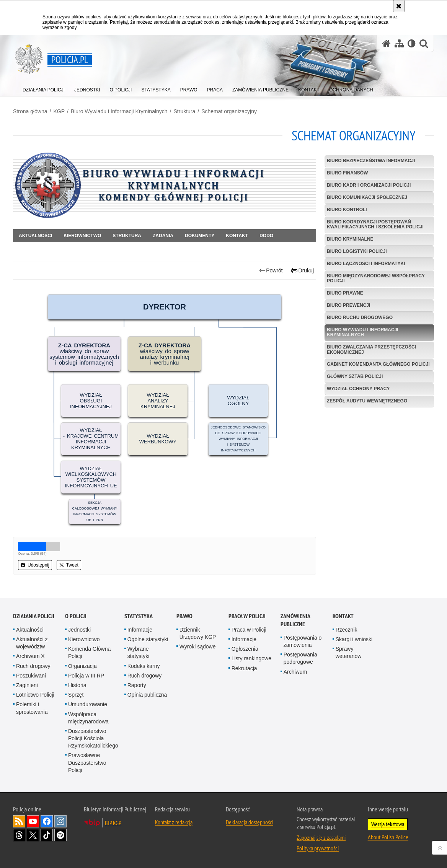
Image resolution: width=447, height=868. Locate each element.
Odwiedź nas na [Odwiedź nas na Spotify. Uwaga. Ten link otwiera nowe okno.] (60, 835)
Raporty (137, 685)
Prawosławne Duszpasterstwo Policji (87, 762)
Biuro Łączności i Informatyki (366, 264)
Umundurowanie (88, 704)
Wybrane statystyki (139, 652)
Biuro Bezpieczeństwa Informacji (371, 161)
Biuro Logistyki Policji (357, 251)
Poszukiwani (31, 676)
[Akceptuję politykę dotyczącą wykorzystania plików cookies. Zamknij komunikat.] (399, 6)
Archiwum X (30, 656)
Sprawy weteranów (349, 652)
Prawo (184, 616)
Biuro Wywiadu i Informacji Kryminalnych (119, 111)
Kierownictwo (82, 236)
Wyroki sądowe (198, 647)
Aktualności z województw (32, 643)
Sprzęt (76, 695)
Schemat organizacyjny (229, 111)
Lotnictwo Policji (35, 695)
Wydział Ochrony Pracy (358, 389)
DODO (266, 236)
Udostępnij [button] (35, 565)
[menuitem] (44, 88)
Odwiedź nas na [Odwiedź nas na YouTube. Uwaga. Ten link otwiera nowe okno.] (33, 821)
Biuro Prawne (345, 293)
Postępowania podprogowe (300, 658)
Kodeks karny (144, 666)
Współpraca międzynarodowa (88, 718)
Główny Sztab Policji (355, 376)
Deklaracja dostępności (250, 822)
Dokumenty (200, 236)
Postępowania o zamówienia (303, 641)
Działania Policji (34, 616)
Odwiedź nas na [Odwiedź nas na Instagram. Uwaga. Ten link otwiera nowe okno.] (60, 821)
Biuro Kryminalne (350, 239)
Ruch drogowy (33, 666)
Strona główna (30, 111)
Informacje (140, 630)
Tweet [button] (69, 565)
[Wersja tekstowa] (412, 43)
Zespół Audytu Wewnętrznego (367, 401)
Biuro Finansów (347, 173)
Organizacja (82, 666)
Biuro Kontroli (347, 210)
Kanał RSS (19, 821)
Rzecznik (347, 630)
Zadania (163, 236)
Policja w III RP (86, 676)
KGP (59, 111)
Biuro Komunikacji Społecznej (367, 197)
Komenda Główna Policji (89, 652)
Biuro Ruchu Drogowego (360, 318)
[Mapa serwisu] (399, 43)
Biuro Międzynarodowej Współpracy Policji (376, 278)
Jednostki (79, 630)
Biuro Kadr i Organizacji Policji (369, 185)
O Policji (76, 616)
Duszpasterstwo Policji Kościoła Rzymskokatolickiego (93, 738)
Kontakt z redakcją (174, 822)
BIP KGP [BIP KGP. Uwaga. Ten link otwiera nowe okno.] (113, 823)
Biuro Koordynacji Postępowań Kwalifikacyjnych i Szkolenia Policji (375, 224)
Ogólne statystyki (148, 639)
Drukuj (303, 271)
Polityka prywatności (318, 848)
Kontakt (237, 236)
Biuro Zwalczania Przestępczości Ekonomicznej (371, 349)
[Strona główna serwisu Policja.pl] (387, 43)
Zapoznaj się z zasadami (321, 837)
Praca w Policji (247, 616)
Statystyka (139, 616)
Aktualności (35, 236)
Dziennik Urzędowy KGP (198, 633)
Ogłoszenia (245, 649)
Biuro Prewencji (348, 305)
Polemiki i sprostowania (32, 708)
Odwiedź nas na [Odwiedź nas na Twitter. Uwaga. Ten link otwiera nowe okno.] (33, 835)
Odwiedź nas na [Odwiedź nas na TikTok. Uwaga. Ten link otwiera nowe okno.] (47, 835)
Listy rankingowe (251, 658)
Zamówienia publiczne (295, 620)
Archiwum (295, 672)
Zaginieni (27, 685)
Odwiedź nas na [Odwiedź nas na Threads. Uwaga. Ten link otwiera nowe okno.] (19, 835)
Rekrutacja (244, 668)
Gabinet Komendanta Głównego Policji (378, 364)
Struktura (185, 111)
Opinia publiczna (147, 695)
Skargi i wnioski (354, 639)
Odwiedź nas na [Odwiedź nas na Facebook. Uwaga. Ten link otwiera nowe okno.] (47, 821)
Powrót (271, 271)
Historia (77, 685)
